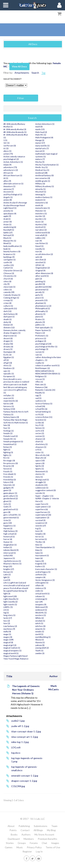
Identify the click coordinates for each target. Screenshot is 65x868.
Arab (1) (7, 219)
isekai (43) (8, 555)
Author (54, 676)
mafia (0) (7, 631)
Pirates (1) (40, 319)
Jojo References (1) (12, 561)
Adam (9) (7, 165)
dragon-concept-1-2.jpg (24, 781)
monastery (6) (42, 203)
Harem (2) (8, 528)
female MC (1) (10, 439)
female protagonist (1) (13, 441)
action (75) (8, 154)
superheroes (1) (43, 512)
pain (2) (39, 279)
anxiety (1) (8, 211)
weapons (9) (41, 604)
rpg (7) (38, 395)
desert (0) (8, 338)
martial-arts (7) (42, 148)
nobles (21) (40, 238)
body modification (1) (13, 246)
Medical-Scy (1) (42, 170)
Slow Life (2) (41, 458)
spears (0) (40, 463)
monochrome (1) (43, 208)
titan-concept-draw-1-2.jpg (26, 731)
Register (27, 851)
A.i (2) (6, 148)
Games (9, 847)
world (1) (39, 634)
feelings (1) (9, 431)
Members (29, 839)
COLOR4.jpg (18, 786)
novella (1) (40, 249)
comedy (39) (9, 292)
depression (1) (10, 336)
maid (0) (39, 127)
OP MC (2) (40, 265)
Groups (22, 843)
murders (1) (41, 219)
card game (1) (10, 260)
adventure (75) (10, 167)
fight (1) (7, 450)
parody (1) (40, 292)
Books (14, 834)
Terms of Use (53, 847)
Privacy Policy (34, 847)
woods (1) (40, 631)
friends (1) (8, 477)
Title (9, 676)
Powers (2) (40, 333)
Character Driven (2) (13, 270)
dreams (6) (8, 347)
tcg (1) (38, 528)
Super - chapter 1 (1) (44, 496)
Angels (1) (8, 197)
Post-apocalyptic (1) (44, 327)
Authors (26, 834)
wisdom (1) (40, 621)
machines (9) (9, 629)
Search (35, 73)
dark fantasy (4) (10, 314)
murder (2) (40, 216)
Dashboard (14, 839)
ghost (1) (7, 501)
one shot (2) (41, 260)
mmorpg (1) (40, 194)
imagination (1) (10, 545)
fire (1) (6, 458)
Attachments (22, 73)
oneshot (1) (40, 262)
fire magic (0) (9, 461)
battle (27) (8, 233)
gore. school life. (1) (12, 515)
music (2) (39, 222)
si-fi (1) (38, 450)
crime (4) (7, 303)
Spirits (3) (40, 466)
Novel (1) (39, 246)
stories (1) (40, 474)
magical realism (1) (12, 648)
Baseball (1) (9, 230)
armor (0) (8, 222)
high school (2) (10, 534)
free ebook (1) (10, 474)
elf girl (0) (8, 363)
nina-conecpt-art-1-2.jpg (25, 737)
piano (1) (39, 317)
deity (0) (7, 322)
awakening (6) (10, 227)
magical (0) (8, 642)
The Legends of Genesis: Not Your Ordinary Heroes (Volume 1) (26, 690)
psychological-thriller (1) (46, 347)
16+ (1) (6, 143)
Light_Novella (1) (11, 599)
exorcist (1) (9, 398)
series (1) (40, 433)
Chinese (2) (9, 273)
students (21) (41, 485)
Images (55, 843)
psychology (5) (42, 349)
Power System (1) (43, 330)
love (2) (7, 623)
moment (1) (40, 200)
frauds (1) (8, 471)
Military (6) (40, 184)
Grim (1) (7, 520)
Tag (43, 73)
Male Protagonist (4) (44, 137)
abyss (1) (7, 151)
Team (54, 826)
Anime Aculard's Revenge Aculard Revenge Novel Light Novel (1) (15, 205)
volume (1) (40, 596)
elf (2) (6, 360)
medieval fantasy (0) (44, 175)
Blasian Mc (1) (10, 241)
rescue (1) (40, 379)
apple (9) (7, 216)
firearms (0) (9, 466)
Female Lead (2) (11, 436)
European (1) (9, 376)
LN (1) (6, 610)
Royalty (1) (40, 393)
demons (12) (9, 327)
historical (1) (9, 537)
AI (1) (6, 178)
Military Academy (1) (45, 186)
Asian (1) (7, 224)
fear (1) (7, 428)
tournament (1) (42, 555)
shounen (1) (41, 447)
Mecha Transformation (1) (47, 165)
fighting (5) (8, 452)
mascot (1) (40, 151)
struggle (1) (41, 482)
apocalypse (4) (10, 213)
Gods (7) (7, 507)
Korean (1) (8, 572)
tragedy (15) (41, 564)
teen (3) (39, 531)
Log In (39, 851)
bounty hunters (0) (12, 251)
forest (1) (8, 469)
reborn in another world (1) (47, 365)
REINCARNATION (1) (45, 371)
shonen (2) (40, 439)
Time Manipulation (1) (45, 547)
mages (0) (8, 637)
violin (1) (39, 591)
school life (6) (41, 409)
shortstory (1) (42, 444)
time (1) (39, 545)
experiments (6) (11, 401)
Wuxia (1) (40, 640)
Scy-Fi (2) (39, 425)
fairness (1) (9, 406)
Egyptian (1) (9, 357)
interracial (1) (10, 553)
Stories (10, 843)
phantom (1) (41, 303)
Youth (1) (39, 651)
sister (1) (39, 452)
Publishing (24, 826)
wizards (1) (40, 629)
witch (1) (39, 623)
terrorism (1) (41, 539)
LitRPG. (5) (8, 607)
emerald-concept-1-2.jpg (25, 776)
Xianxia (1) (40, 642)
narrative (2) (41, 230)
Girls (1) (7, 504)
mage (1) (7, 634)
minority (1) (40, 189)
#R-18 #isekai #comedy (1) (15, 132)
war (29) (39, 602)
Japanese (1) (9, 558)
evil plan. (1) (9, 395)
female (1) (8, 433)
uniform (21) (41, 574)
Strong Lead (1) (42, 480)
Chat (44, 843)
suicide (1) (40, 493)
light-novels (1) (10, 604)
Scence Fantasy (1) (44, 404)
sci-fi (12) (39, 414)
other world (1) (42, 276)
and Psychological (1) (13, 194)
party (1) (39, 295)
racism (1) (40, 352)
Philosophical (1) (43, 308)
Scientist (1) (41, 420)
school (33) (40, 406)
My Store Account (44, 834)
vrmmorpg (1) (41, 599)
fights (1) (7, 455)
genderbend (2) (11, 498)
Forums (34, 843)
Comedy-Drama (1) (12, 295)
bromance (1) (9, 254)
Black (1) (7, 238)
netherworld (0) (43, 233)
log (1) (6, 613)
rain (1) (39, 355)
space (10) (40, 461)
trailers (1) (40, 566)
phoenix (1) (40, 314)
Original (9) (40, 270)
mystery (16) (41, 224)
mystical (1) (40, 227)
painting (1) (40, 281)
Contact (25, 830)
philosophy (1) (42, 311)
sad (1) (38, 398)
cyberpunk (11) (10, 308)
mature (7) (40, 159)
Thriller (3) (40, 542)
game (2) (7, 490)
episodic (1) (9, 374)
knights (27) (9, 569)
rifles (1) (39, 382)
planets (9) (40, 322)
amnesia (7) (9, 189)
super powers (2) (43, 507)
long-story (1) (9, 615)
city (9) (6, 284)
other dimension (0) (44, 273)
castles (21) (9, 265)
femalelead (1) (10, 444)
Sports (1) (40, 469)
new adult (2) (41, 235)
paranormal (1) (42, 290)
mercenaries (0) (43, 178)
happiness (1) (10, 526)
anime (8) (8, 200)
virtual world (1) (42, 594)
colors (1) (8, 290)
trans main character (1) (46, 569)
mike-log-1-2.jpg (20, 742)
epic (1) (7, 371)
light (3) (7, 594)
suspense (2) (41, 523)
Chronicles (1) (10, 276)
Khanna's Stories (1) (12, 564)
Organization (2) (43, 268)
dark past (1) (9, 317)
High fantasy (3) (10, 531)
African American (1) (13, 175)
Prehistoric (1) (42, 336)
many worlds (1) (42, 146)
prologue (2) (41, 341)
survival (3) (40, 520)
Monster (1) (41, 211)
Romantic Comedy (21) (45, 390)
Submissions (41, 826)
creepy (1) (8, 300)
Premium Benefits (47, 839)
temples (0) (40, 534)
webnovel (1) (41, 610)
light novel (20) (10, 596)
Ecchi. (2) (7, 355)
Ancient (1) (8, 192)
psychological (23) (43, 344)
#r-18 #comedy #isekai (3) (15, 129)
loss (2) (7, 621)
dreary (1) (8, 349)
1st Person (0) (10, 146)
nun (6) (39, 251)
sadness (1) (41, 401)
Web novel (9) (42, 607)
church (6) (8, 279)
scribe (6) (40, 423)
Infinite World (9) (11, 550)
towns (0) (40, 561)
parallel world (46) (43, 287)
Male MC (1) (41, 135)
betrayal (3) (9, 235)
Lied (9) (7, 580)
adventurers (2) (11, 170)
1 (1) (5, 140)
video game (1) (42, 583)
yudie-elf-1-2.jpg (20, 726)
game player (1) (10, 493)
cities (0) (7, 281)
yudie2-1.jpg (18, 721)
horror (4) (8, 539)
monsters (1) (41, 213)
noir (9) (39, 241)
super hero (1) (42, 504)
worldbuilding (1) (43, 637)
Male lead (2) (41, 132)
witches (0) (40, 626)
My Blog (51, 830)
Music (20, 847)
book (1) (7, 249)
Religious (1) (41, 376)
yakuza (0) (40, 645)
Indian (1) (8, 547)
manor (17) (40, 143)
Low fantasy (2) (10, 626)
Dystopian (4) (9, 352)
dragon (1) (8, 341)
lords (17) (8, 618)
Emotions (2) (9, 368)
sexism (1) (40, 436)
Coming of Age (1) (11, 298)
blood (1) (7, 243)
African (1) (8, 173)
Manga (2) (40, 140)
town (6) (39, 558)
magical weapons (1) (12, 651)
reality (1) (40, 363)
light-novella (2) (10, 602)
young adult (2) (42, 648)
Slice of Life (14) (42, 455)
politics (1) (40, 325)
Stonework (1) (42, 471)
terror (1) (40, 537)
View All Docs (19, 67)
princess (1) (41, 338)
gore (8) (7, 512)
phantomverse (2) (43, 306)
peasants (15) (41, 300)
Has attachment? (12, 79)
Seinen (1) (40, 428)
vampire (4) (40, 577)
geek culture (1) (11, 496)
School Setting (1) (43, 412)
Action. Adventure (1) (13, 162)
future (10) (8, 482)
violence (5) (41, 588)
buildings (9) (9, 257)
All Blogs (38, 830)
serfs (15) (40, 431)
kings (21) (8, 566)
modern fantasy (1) (44, 197)
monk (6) (39, 205)
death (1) (8, 319)
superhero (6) (42, 509)
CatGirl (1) (8, 268)
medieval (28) (41, 173)
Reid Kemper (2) (43, 368)
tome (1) (39, 553)
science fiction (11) (44, 417)
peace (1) (40, 298)
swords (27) (41, 526)
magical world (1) (11, 653)
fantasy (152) (9, 409)
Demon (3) (8, 325)
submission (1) (42, 488)
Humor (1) (8, 542)
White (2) (40, 618)
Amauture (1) (9, 186)
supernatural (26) (43, 515)
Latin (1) (7, 574)
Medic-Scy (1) (42, 167)
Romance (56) (41, 387)
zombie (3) (40, 653)
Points (13, 830)
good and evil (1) (11, 509)
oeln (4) (39, 257)
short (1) (39, 441)
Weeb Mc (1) (41, 613)
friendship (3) (10, 480)
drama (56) (8, 344)
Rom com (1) (41, 384)
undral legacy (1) (43, 572)
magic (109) (8, 640)
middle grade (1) (43, 181)
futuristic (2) (9, 485)
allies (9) (7, 181)
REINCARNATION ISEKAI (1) (48, 374)
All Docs (33, 44)
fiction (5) (8, 447)
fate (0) (7, 425)
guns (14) (8, 523)
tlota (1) (39, 550)
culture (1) (8, 306)
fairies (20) (8, 404)
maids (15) (40, 129)
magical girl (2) (10, 645)
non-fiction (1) (42, 243)
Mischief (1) (41, 192)
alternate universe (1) (13, 184)
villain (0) (39, 585)
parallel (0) (40, 284)
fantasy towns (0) (11, 417)
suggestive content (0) (45, 490)
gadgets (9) (8, 488)
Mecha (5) (40, 162)
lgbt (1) (6, 577)
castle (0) (8, 262)
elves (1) (7, 365)
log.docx (16, 753)
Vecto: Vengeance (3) (45, 580)
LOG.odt (16, 747)
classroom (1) (9, 287)
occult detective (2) (44, 254)
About (11, 826)
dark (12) (7, 311)
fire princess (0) (11, 463)
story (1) (39, 477)
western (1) (41, 615)
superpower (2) (42, 517)
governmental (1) (11, 517)
